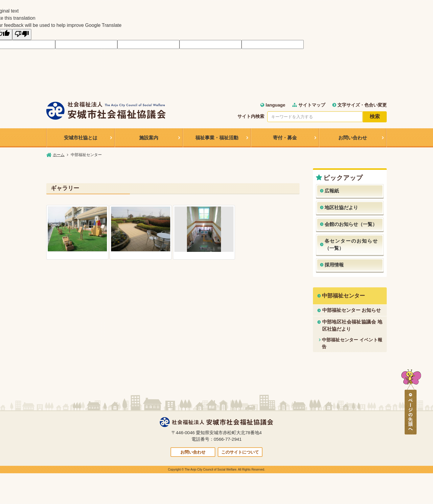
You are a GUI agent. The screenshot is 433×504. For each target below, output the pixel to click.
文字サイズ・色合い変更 (360, 105)
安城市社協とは (81, 138)
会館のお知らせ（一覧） (351, 224)
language (273, 105)
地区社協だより (341, 208)
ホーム (59, 155)
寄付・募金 (285, 138)
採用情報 (334, 265)
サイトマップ (309, 105)
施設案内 (149, 138)
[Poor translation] (22, 34)
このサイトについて (240, 452)
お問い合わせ (353, 138)
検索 (375, 117)
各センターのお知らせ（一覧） (351, 245)
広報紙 (332, 191)
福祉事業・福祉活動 (217, 138)
